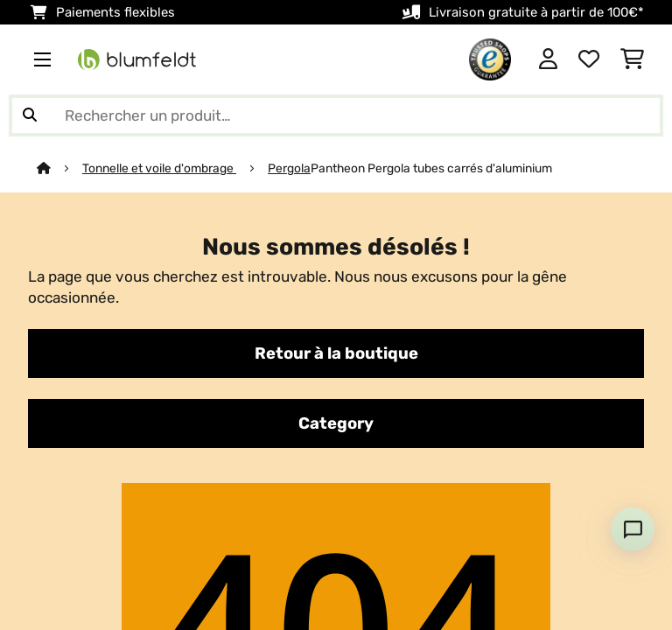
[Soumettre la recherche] (30, 115)
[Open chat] (633, 529)
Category (336, 423)
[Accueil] (59, 168)
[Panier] (632, 59)
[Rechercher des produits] (336, 115)
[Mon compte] (548, 59)
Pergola (289, 168)
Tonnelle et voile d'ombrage (159, 168)
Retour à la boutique (336, 353)
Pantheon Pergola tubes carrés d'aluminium (431, 168)
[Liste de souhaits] (589, 59)
